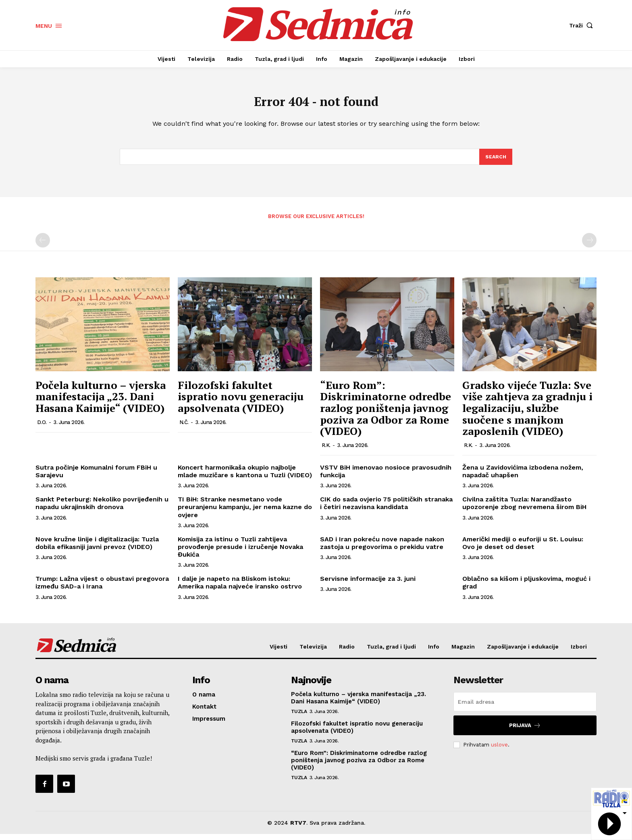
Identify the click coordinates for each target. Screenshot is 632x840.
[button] (583, 25)
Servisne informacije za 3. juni (368, 585)
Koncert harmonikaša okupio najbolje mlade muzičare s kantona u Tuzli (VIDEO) (245, 477)
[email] (525, 708)
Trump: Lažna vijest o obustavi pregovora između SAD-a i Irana (102, 588)
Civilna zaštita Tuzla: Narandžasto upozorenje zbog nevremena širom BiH (524, 509)
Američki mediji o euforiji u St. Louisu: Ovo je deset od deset (523, 549)
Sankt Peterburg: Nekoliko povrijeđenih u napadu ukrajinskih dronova (102, 509)
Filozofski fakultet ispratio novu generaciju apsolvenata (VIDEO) (241, 402)
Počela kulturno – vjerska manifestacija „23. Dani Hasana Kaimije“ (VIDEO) (101, 402)
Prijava (525, 731)
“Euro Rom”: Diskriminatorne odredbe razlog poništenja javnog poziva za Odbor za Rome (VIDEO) (386, 414)
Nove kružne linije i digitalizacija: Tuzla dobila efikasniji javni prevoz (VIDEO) (97, 549)
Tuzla (299, 717)
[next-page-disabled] (589, 246)
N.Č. (184, 428)
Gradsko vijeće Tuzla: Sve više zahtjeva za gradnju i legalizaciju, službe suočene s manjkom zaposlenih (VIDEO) (527, 414)
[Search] (495, 162)
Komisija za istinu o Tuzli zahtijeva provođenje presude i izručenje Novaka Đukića (240, 553)
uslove (499, 751)
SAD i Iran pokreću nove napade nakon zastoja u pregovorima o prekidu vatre (382, 549)
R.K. (326, 451)
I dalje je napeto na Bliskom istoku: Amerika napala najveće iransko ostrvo (240, 588)
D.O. (42, 428)
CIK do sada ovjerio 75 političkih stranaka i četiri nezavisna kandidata (386, 509)
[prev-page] (43, 246)
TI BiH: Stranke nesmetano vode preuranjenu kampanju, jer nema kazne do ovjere (245, 513)
